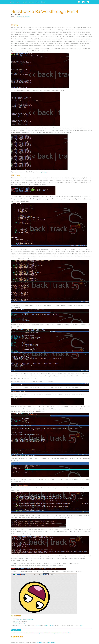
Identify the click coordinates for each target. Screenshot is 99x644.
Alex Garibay (51, 642)
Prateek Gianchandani (24, 17)
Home (12, 2)
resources (38, 625)
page (81, 625)
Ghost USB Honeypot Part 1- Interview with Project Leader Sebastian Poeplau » (51, 633)
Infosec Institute (50, 625)
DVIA (37, 2)
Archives (31, 2)
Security (18, 2)
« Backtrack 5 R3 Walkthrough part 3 (21, 633)
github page (45, 172)
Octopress (40, 642)
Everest (25, 2)
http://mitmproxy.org (19, 623)
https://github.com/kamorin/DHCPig (23, 619)
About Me (43, 2)
